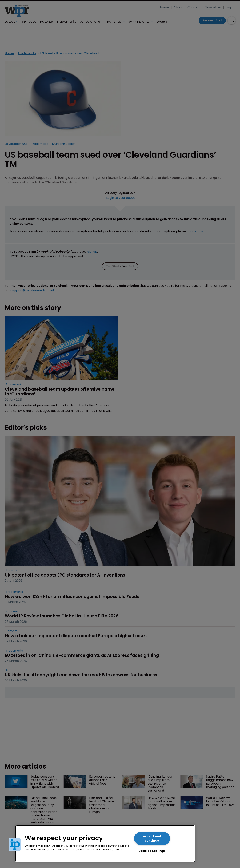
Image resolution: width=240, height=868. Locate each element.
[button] (15, 845)
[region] (105, 844)
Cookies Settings (152, 851)
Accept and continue (152, 838)
